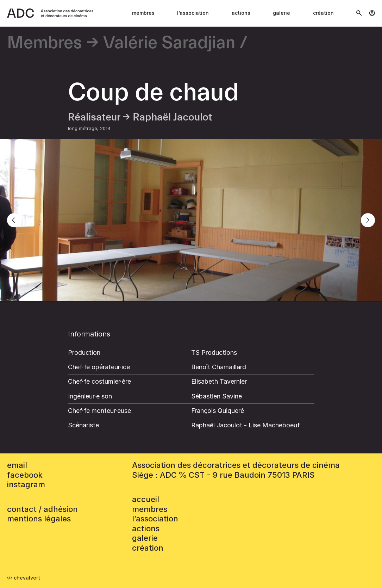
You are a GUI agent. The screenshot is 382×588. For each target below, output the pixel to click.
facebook (25, 475)
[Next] (368, 220)
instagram (26, 484)
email (17, 465)
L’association (193, 13)
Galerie (281, 13)
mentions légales (39, 519)
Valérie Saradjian (169, 43)
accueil (146, 499)
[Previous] (14, 220)
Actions (241, 13)
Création (323, 13)
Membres (143, 13)
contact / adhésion (42, 509)
